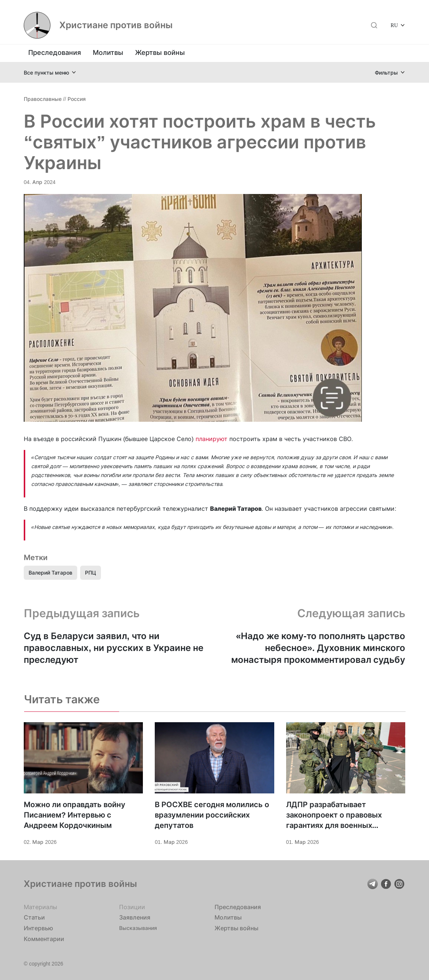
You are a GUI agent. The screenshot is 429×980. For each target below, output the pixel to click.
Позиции (132, 907)
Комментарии (44, 939)
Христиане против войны (116, 25)
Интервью (38, 928)
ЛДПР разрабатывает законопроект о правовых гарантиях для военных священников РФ (334, 815)
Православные (43, 99)
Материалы (40, 907)
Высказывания (138, 928)
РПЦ (91, 573)
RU (394, 25)
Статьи (34, 917)
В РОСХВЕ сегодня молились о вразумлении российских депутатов (212, 815)
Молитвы (108, 52)
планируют (212, 439)
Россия (77, 99)
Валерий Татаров (50, 573)
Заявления (135, 917)
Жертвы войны (160, 52)
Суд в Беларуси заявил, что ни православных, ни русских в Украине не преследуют (114, 648)
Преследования (55, 52)
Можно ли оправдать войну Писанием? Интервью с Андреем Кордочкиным (75, 815)
